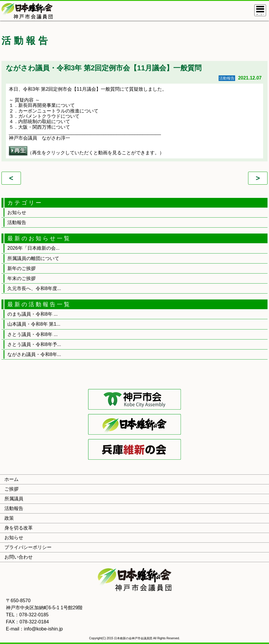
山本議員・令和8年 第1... (34, 324)
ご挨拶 (11, 489)
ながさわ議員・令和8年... (34, 354)
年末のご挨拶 (22, 278)
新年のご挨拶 (22, 268)
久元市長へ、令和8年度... (34, 288)
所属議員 (14, 499)
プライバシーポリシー (28, 547)
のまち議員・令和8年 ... (33, 314)
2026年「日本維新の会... (33, 248)
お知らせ (17, 212)
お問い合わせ (19, 557)
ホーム (11, 479)
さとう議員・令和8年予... (34, 344)
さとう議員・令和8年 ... (33, 334)
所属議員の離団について (33, 258)
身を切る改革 (19, 528)
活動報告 (17, 222)
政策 (9, 518)
